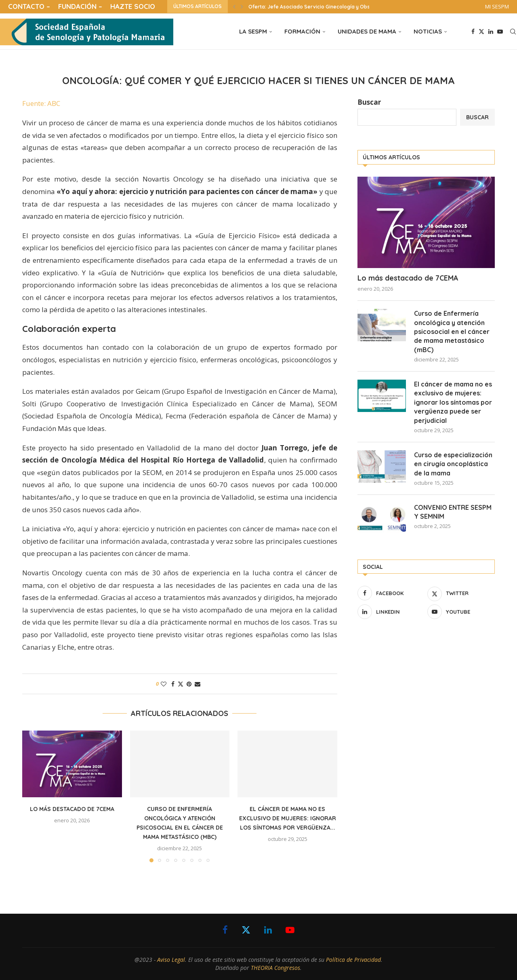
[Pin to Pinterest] (189, 684)
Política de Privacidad (353, 960)
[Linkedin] (491, 32)
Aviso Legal (171, 960)
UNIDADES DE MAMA (367, 31)
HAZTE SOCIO (133, 6)
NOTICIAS (428, 31)
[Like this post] (164, 684)
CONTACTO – (29, 6)
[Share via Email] (198, 684)
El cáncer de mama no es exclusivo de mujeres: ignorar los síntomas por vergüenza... (288, 818)
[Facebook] (473, 32)
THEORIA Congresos (275, 968)
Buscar (369, 102)
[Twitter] (481, 32)
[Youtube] (500, 32)
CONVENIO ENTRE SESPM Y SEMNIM (453, 512)
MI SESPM (497, 6)
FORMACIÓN (302, 31)
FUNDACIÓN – (80, 6)
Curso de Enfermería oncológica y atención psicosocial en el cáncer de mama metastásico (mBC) (452, 332)
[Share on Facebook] (173, 684)
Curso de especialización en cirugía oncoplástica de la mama (453, 464)
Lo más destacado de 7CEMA (72, 809)
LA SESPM (253, 31)
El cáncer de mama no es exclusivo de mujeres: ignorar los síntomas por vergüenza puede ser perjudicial (453, 402)
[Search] (513, 32)
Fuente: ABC (41, 103)
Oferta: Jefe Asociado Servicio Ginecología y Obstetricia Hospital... (331, 7)
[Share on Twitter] (181, 684)
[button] (234, 6)
